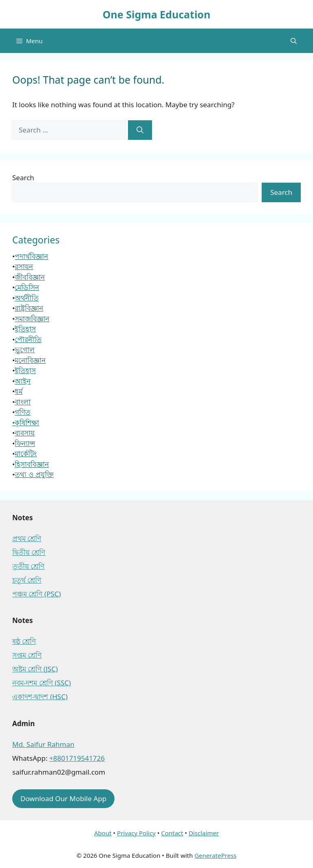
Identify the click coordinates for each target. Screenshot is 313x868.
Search (23, 178)
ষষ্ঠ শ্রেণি (24, 641)
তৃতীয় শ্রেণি (28, 566)
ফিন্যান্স (25, 443)
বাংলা (23, 402)
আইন (23, 381)
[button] (294, 41)
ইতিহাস (25, 329)
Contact (172, 833)
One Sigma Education (156, 14)
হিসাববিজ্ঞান (32, 464)
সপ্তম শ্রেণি (27, 655)
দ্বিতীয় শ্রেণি (29, 552)
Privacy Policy (136, 833)
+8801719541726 (77, 758)
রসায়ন (24, 266)
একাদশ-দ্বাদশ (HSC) (40, 697)
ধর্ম (19, 391)
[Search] (140, 130)
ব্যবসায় (25, 433)
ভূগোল (25, 350)
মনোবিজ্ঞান (30, 360)
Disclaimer (204, 833)
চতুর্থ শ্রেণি (27, 580)
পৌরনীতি (28, 339)
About (103, 833)
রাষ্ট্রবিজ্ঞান (29, 308)
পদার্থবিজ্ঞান (31, 256)
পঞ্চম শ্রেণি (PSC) (36, 594)
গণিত (23, 412)
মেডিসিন (27, 287)
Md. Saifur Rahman (43, 744)
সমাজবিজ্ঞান (32, 319)
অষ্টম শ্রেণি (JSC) (35, 669)
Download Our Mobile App (63, 798)
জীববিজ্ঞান (30, 277)
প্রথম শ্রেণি (27, 538)
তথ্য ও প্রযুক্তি (34, 474)
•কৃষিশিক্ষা (26, 423)
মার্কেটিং (26, 454)
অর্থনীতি (27, 298)
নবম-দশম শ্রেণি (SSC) (42, 683)
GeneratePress (215, 855)
